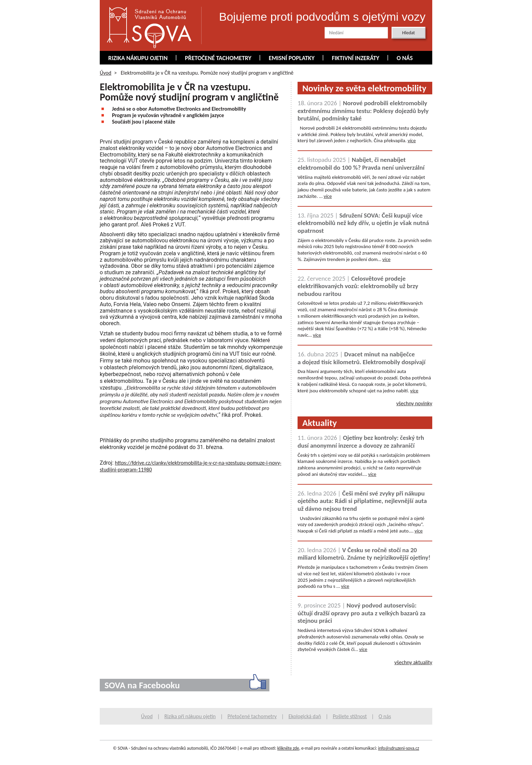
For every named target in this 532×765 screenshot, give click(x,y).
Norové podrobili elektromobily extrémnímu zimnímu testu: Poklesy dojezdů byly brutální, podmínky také (363, 111)
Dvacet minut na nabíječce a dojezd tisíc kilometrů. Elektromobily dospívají (362, 358)
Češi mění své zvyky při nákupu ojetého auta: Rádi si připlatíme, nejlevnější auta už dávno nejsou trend (362, 501)
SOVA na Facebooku (142, 685)
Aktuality (320, 423)
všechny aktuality (413, 662)
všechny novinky (414, 403)
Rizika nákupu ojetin (138, 58)
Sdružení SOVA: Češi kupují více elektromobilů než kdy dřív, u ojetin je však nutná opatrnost (363, 223)
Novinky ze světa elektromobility (364, 88)
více (412, 141)
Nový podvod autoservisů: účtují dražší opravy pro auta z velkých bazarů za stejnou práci (362, 613)
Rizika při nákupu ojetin (190, 716)
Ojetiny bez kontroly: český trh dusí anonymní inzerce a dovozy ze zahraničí (361, 442)
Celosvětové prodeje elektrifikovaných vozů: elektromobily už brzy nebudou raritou (358, 286)
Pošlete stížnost (350, 716)
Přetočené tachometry (218, 58)
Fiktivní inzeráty (356, 58)
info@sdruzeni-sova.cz (398, 748)
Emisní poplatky (292, 58)
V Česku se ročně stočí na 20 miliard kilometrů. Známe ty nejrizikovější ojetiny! (364, 554)
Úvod (106, 73)
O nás (405, 58)
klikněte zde (288, 748)
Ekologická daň (305, 716)
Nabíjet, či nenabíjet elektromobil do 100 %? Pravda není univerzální (361, 164)
